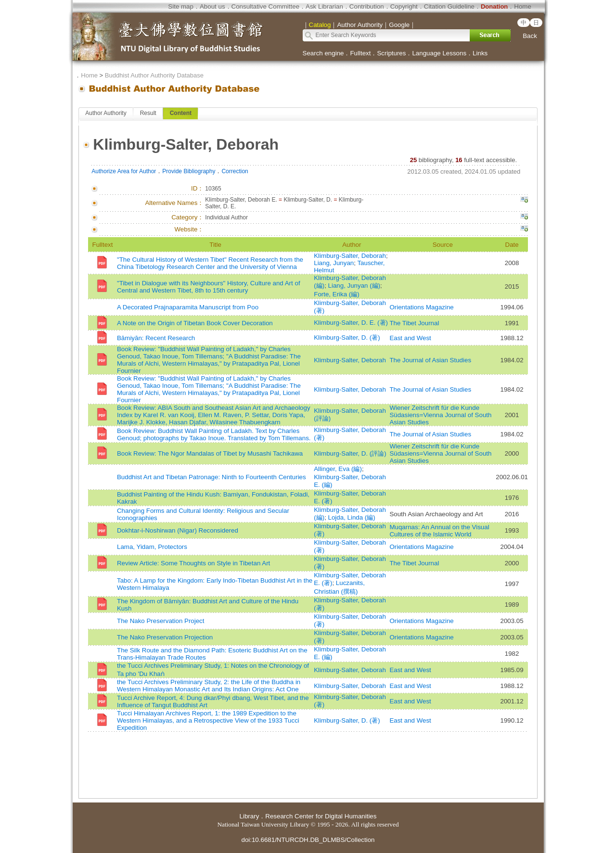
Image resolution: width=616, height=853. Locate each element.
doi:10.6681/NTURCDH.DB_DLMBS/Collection (308, 840)
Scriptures (391, 53)
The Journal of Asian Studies (430, 360)
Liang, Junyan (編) (354, 286)
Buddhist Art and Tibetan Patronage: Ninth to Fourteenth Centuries (212, 477)
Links (480, 53)
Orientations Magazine (421, 307)
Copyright (404, 6)
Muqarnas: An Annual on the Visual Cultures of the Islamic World (439, 531)
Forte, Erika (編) (336, 294)
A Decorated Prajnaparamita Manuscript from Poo (188, 307)
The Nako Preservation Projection (165, 637)
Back (530, 36)
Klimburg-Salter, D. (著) (347, 337)
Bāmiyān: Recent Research (156, 338)
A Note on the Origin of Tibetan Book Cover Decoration (195, 323)
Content (181, 113)
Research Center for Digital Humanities (321, 816)
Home (523, 6)
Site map (181, 6)
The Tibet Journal (414, 323)
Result (148, 113)
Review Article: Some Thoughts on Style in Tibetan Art (193, 563)
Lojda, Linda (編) (352, 517)
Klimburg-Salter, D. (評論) (350, 453)
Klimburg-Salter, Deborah (350, 256)
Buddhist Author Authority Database (154, 75)
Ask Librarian (324, 6)
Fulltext (360, 53)
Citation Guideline (449, 6)
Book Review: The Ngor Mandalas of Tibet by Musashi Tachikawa (210, 453)
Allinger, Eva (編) (338, 469)
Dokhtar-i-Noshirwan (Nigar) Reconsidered (178, 530)
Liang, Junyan (334, 263)
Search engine (323, 53)
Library (250, 816)
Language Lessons (439, 53)
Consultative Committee (265, 6)
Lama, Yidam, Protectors (152, 547)
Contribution (367, 6)
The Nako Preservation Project (161, 621)
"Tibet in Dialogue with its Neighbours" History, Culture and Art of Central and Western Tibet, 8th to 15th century (209, 287)
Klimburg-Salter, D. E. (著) (351, 323)
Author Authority (106, 113)
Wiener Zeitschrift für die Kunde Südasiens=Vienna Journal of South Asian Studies (440, 415)
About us (212, 6)
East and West (410, 338)
